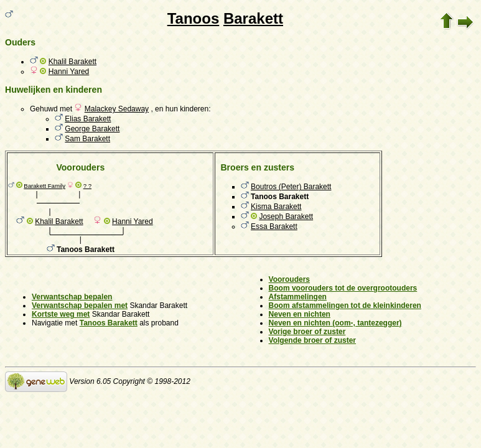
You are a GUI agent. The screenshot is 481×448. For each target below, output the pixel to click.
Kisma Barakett (276, 207)
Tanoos (194, 18)
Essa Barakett (274, 226)
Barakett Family (44, 186)
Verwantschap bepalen (72, 297)
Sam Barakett (87, 139)
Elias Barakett (88, 119)
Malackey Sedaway (117, 109)
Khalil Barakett (72, 62)
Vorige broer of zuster (307, 332)
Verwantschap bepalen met (80, 306)
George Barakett (92, 129)
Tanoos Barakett (109, 323)
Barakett (253, 18)
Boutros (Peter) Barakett (291, 187)
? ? (87, 186)
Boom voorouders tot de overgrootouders (343, 288)
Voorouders (289, 279)
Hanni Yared (69, 72)
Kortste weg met (61, 314)
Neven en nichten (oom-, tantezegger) (335, 323)
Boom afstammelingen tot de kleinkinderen (345, 306)
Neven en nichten (300, 314)
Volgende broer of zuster (312, 340)
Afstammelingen (298, 297)
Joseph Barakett (286, 217)
